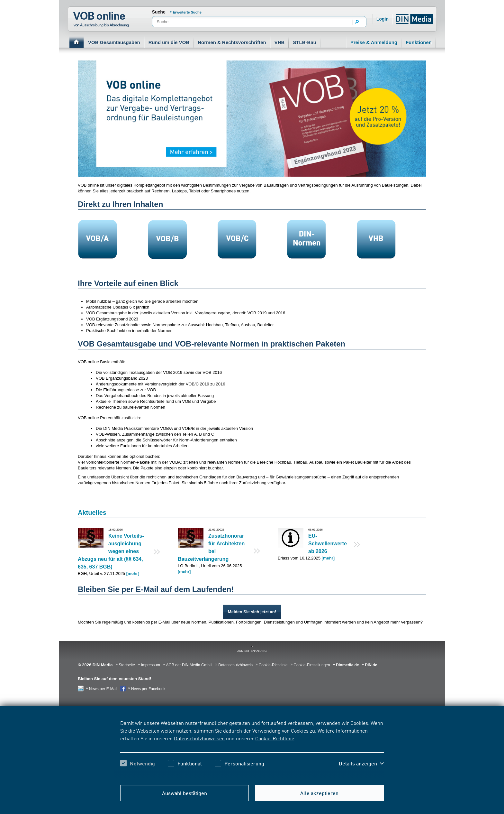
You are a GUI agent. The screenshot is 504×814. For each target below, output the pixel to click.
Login (382, 19)
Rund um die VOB (169, 42)
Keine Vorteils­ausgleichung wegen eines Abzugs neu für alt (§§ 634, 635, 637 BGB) (111, 551)
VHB (280, 42)
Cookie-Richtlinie (275, 738)
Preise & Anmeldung (374, 42)
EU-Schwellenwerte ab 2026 (328, 544)
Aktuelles (92, 513)
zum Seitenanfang (252, 651)
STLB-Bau (305, 42)
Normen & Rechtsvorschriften (232, 42)
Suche (159, 12)
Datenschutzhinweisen (199, 738)
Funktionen (419, 42)
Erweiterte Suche (187, 12)
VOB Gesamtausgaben (114, 42)
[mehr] (133, 573)
